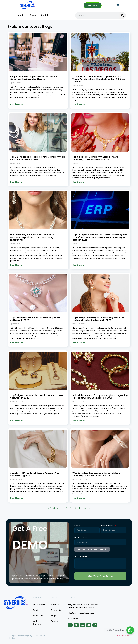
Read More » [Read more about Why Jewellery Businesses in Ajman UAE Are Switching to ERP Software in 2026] (79, 498)
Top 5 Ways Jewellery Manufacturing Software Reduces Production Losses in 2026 (98, 319)
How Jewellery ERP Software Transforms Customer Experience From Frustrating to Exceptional (33, 237)
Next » (87, 508)
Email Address (81, 538)
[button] (118, 5)
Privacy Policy (122, 636)
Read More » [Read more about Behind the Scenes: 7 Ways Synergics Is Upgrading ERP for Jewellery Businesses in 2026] (79, 420)
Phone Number (108, 526)
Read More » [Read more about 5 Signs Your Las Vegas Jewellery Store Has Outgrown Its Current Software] (17, 104)
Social (44, 15)
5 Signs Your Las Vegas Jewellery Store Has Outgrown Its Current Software (34, 78)
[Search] (123, 15)
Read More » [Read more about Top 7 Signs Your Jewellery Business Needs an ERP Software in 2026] (17, 420)
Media (21, 15)
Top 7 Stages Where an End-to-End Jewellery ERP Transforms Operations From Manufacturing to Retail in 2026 (100, 237)
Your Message (81, 557)
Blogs (33, 15)
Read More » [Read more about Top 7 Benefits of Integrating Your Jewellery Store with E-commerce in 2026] (17, 182)
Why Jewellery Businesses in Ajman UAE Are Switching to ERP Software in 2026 (96, 474)
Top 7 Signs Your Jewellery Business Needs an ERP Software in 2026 (38, 397)
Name (77, 526)
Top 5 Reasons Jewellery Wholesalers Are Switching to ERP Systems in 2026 (95, 158)
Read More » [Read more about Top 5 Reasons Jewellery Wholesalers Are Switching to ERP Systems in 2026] (79, 182)
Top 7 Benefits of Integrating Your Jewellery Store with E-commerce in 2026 (38, 158)
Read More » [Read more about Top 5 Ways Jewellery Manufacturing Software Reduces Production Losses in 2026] (79, 343)
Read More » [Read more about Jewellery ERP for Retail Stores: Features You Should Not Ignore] (17, 498)
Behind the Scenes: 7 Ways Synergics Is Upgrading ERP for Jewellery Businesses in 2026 (100, 397)
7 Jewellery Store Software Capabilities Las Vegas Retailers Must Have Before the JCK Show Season (99, 79)
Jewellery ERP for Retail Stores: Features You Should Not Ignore (35, 474)
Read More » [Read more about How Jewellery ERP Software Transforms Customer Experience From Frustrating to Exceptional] (17, 265)
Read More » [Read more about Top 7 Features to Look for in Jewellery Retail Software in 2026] (17, 343)
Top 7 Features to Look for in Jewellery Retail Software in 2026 (35, 319)
